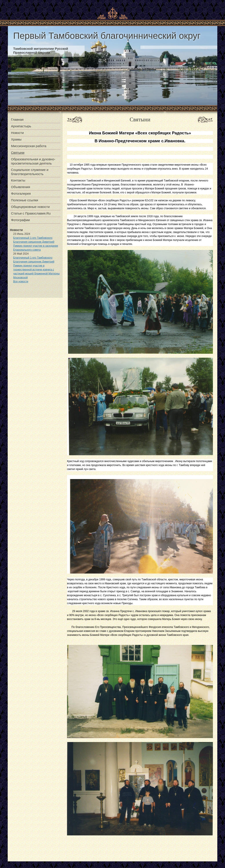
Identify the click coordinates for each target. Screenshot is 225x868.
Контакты (18, 180)
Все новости (21, 281)
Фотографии (20, 220)
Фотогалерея (21, 193)
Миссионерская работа (29, 146)
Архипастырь (21, 126)
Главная (17, 119)
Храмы (16, 139)
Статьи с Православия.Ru (31, 213)
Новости (17, 133)
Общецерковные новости (30, 207)
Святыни (18, 153)
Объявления (21, 187)
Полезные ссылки (25, 200)
